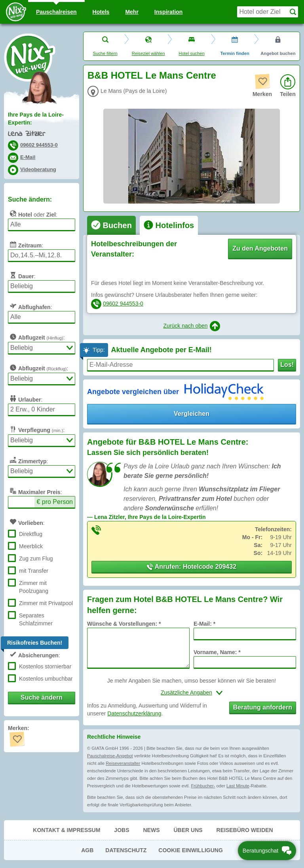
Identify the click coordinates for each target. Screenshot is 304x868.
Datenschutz (126, 850)
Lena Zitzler (27, 134)
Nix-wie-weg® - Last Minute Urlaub (30, 57)
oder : (33, 213)
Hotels (101, 12)
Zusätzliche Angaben (186, 693)
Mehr (132, 12)
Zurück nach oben (191, 326)
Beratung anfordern (263, 707)
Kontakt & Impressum (66, 830)
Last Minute (238, 786)
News (151, 830)
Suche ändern (42, 697)
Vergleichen (192, 414)
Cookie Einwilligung (191, 850)
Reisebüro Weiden (245, 830)
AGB (87, 850)
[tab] (111, 225)
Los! (287, 365)
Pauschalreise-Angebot (110, 756)
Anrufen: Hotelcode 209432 (192, 567)
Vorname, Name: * (217, 652)
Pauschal (56, 12)
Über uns (188, 830)
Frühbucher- (203, 786)
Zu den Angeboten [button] (260, 248)
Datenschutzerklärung (134, 713)
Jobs (122, 830)
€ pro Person (55, 502)
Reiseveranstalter (123, 763)
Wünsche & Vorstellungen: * (124, 624)
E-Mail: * (204, 624)
